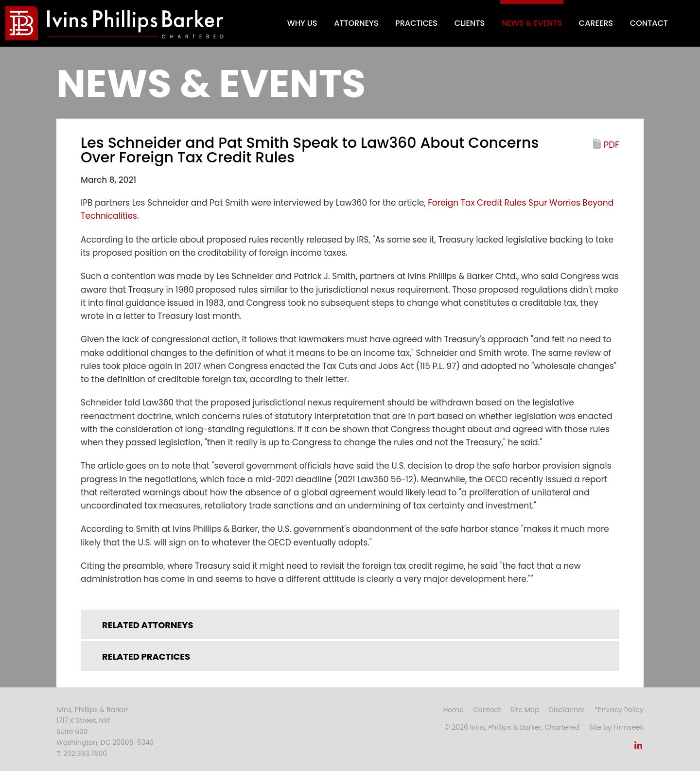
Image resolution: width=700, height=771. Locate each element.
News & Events (532, 23)
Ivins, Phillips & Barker (92, 710)
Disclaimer (567, 710)
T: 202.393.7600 (82, 753)
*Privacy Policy (619, 710)
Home (454, 710)
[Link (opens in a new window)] (638, 748)
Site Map (525, 710)
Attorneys (356, 23)
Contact (649, 23)
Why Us (302, 23)
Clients (470, 23)
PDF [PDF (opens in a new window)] (612, 145)
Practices (416, 23)
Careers (596, 23)
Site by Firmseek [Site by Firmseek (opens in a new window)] (616, 727)
